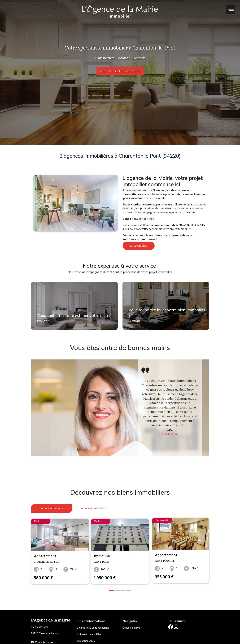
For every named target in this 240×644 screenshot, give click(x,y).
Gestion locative (131, 626)
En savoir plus (139, 246)
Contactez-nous (44, 640)
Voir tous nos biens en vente (120, 71)
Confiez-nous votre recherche (93, 626)
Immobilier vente (86, 639)
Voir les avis (170, 434)
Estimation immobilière (89, 632)
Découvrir (41, 323)
